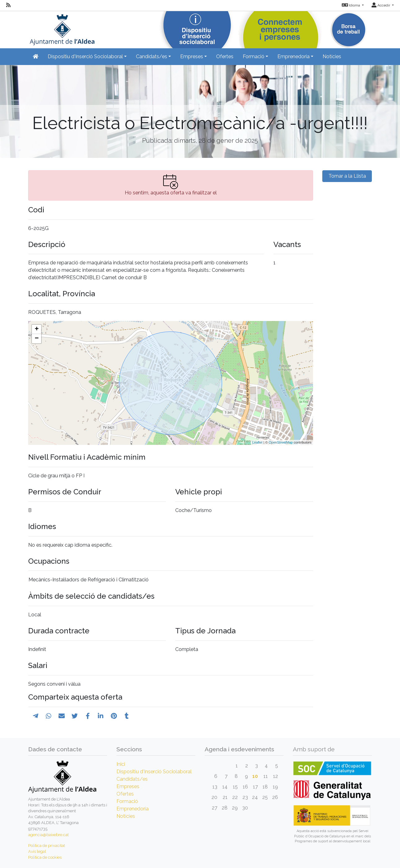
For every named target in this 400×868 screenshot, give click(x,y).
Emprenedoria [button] (293, 56)
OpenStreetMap (281, 442)
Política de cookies (45, 857)
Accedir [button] (381, 5)
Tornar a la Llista (347, 176)
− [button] (37, 339)
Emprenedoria (133, 809)
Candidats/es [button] (152, 56)
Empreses (128, 786)
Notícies (332, 56)
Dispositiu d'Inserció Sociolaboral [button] (85, 56)
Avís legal (37, 851)
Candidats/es (132, 779)
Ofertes (225, 56)
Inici (121, 764)
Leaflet (257, 442)
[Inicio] (61, 28)
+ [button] (37, 329)
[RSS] (8, 5)
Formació (127, 801)
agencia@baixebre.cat (48, 835)
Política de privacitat (47, 846)
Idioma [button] (351, 5)
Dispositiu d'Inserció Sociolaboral (154, 772)
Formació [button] (254, 56)
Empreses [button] (192, 56)
